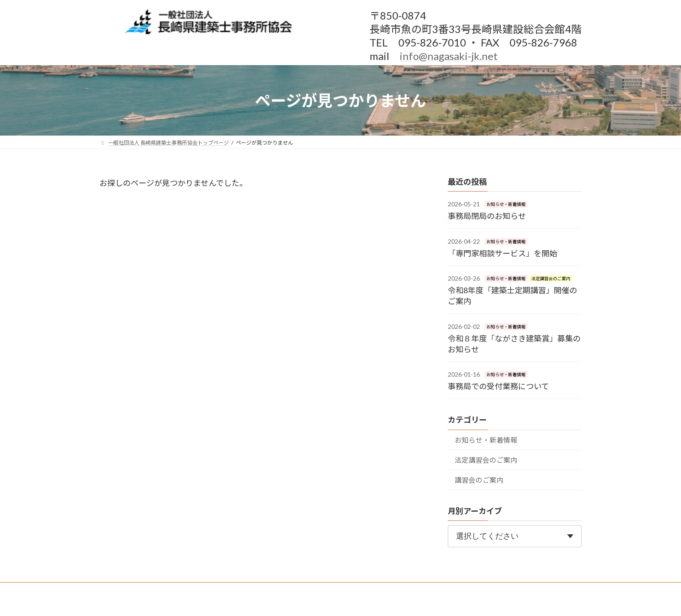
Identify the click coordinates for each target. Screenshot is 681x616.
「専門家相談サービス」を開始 (502, 253)
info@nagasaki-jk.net (449, 56)
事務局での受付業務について (498, 386)
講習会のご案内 (479, 480)
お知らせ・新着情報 (506, 204)
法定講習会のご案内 (551, 278)
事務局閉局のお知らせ (487, 216)
